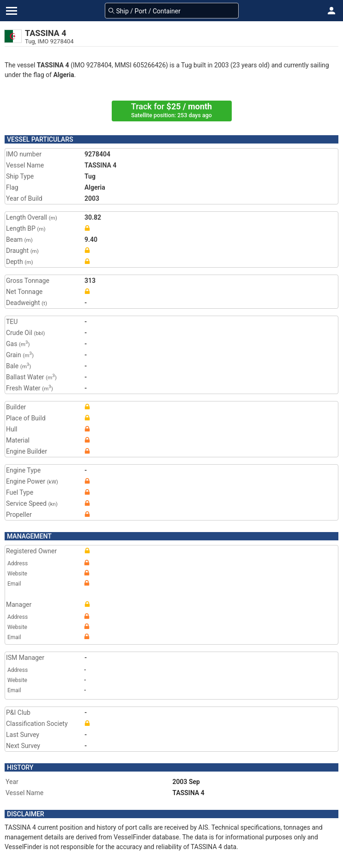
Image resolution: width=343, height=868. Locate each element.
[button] (331, 11)
